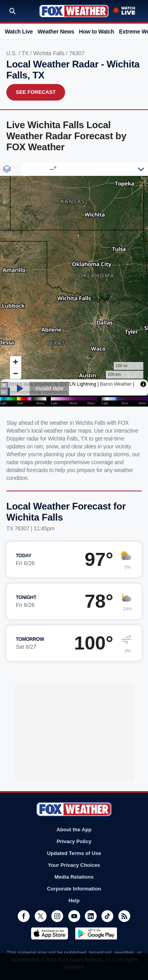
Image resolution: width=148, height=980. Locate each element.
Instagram (57, 916)
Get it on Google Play (96, 933)
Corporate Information (74, 889)
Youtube (74, 916)
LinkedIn (91, 916)
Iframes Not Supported (74, 284)
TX (26, 53)
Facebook (24, 916)
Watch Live (19, 32)
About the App (74, 830)
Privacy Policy (74, 841)
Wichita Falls (50, 53)
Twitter (41, 916)
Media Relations (74, 877)
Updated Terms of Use (74, 853)
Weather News (56, 32)
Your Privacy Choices (74, 865)
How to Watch (96, 32)
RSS (124, 916)
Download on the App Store (50, 933)
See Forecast (36, 92)
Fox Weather (74, 11)
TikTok (107, 916)
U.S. (12, 53)
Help (74, 901)
